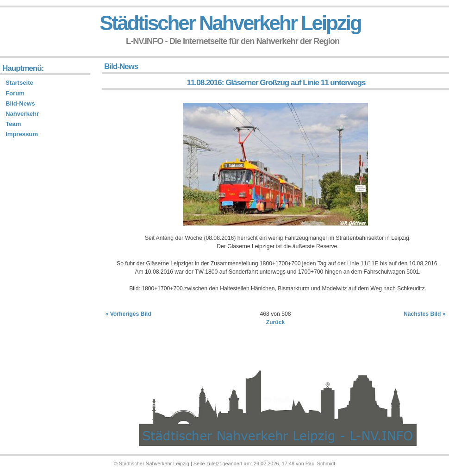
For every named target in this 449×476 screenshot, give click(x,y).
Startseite (19, 83)
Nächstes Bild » (425, 314)
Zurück (276, 322)
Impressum (22, 134)
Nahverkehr (22, 114)
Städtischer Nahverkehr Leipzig (230, 23)
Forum (15, 93)
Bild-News (20, 103)
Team (13, 124)
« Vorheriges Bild (128, 314)
